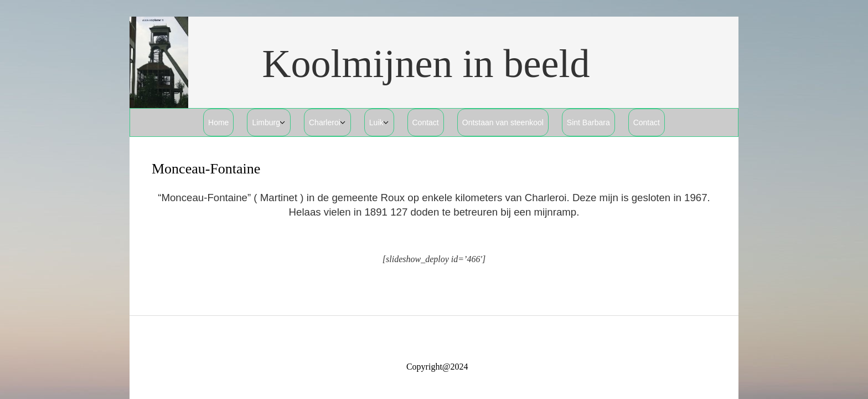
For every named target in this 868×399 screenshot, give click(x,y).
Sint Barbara (588, 122)
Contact (426, 122)
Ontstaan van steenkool (503, 122)
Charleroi (325, 122)
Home (218, 122)
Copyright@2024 (437, 367)
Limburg (266, 122)
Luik (376, 122)
